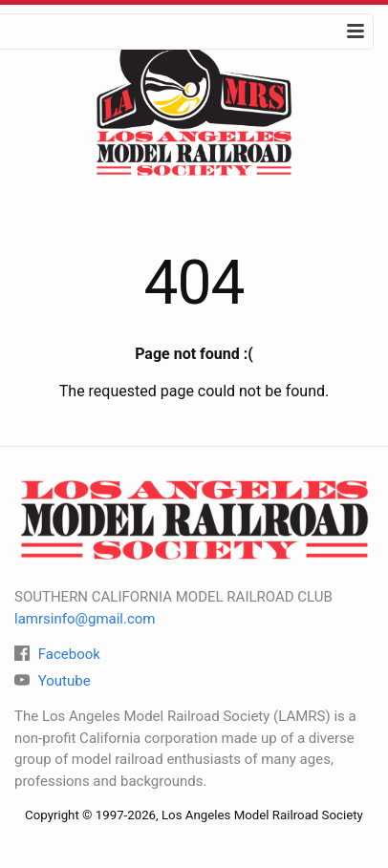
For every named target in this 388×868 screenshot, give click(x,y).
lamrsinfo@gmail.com (85, 619)
